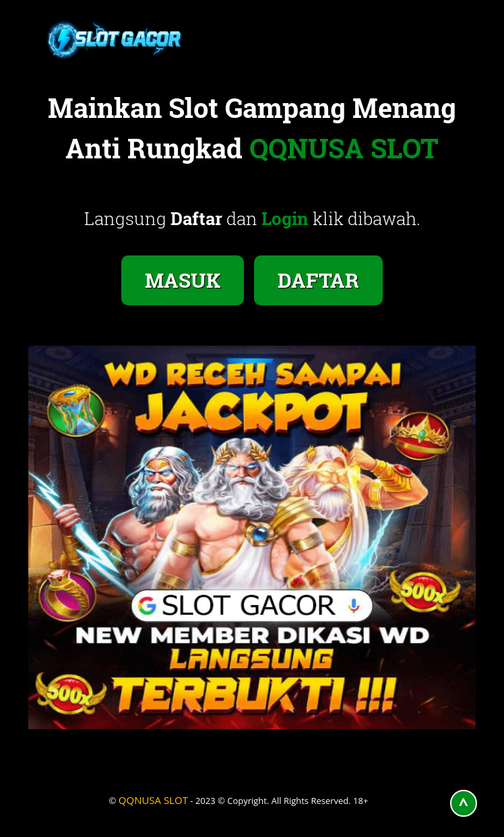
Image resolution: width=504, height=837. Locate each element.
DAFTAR (318, 280)
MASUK (183, 280)
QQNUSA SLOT (153, 800)
